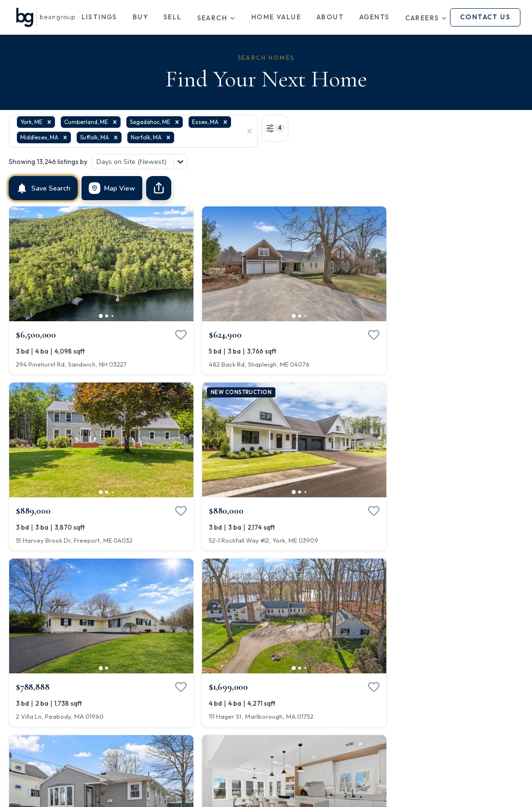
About (330, 17)
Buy (140, 17)
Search (217, 18)
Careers (427, 18)
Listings (99, 17)
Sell (173, 17)
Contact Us (485, 17)
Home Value (276, 17)
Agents (374, 17)
